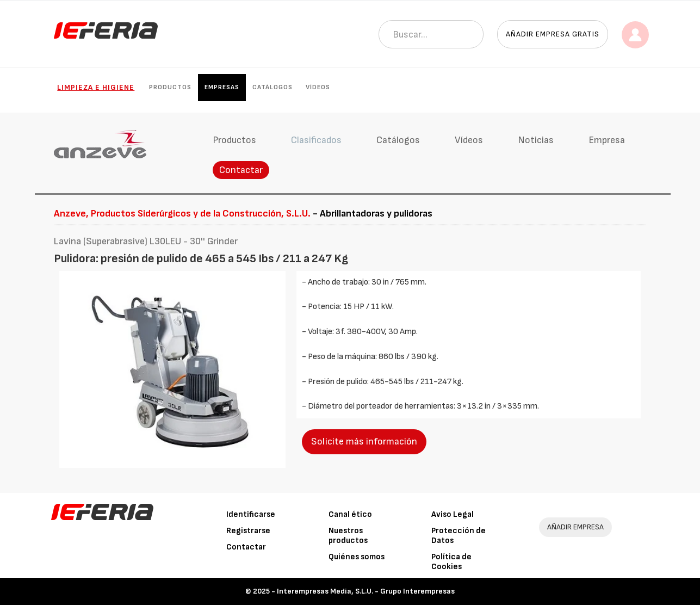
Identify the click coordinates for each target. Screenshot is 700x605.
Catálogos (272, 87)
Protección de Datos (459, 536)
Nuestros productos (348, 536)
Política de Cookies (451, 562)
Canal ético (350, 514)
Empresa (607, 140)
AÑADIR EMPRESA (575, 527)
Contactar (241, 170)
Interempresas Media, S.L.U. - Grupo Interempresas (366, 591)
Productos (170, 87)
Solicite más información (364, 442)
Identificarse (251, 514)
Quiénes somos (357, 557)
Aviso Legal (453, 514)
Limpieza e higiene (96, 87)
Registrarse (248, 531)
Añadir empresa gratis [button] (553, 34)
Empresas (222, 87)
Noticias (536, 140)
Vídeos (318, 87)
